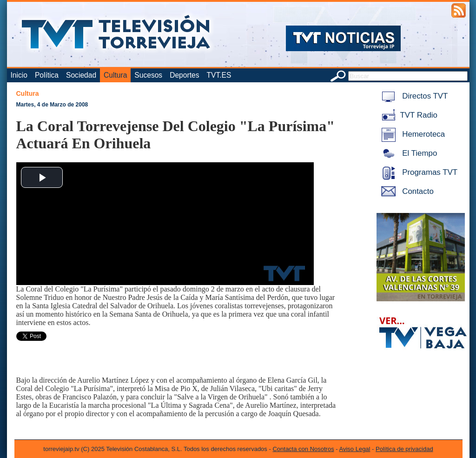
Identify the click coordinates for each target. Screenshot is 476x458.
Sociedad (81, 75)
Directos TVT (413, 96)
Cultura (115, 75)
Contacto (406, 191)
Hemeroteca (412, 134)
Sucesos (148, 75)
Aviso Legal (355, 449)
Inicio (19, 75)
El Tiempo (408, 153)
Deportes (184, 75)
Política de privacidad (404, 449)
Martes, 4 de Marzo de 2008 (52, 105)
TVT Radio (408, 115)
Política (47, 75)
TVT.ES (219, 75)
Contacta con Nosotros (303, 449)
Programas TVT (418, 172)
